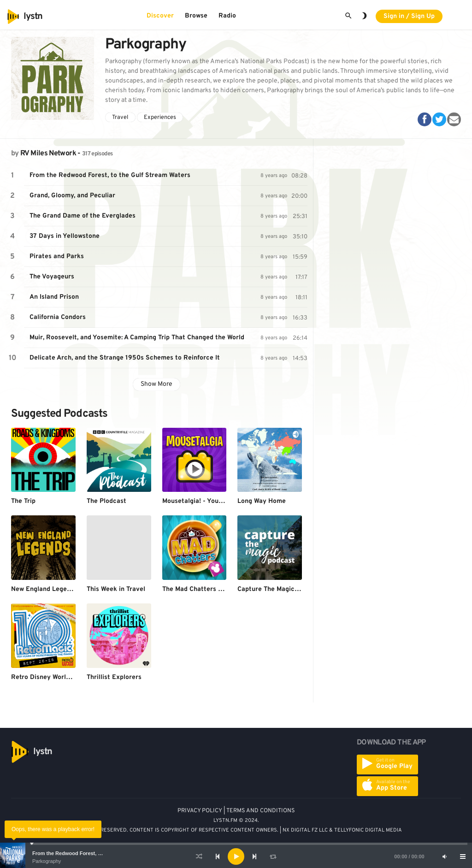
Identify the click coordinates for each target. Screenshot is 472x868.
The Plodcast (106, 501)
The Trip (23, 501)
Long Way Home (262, 501)
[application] (236, 856)
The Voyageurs (52, 277)
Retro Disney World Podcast (54, 677)
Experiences (160, 118)
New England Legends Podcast (58, 589)
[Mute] (444, 856)
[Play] (236, 856)
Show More (156, 384)
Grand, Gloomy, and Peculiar (72, 196)
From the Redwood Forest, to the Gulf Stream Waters (96, 853)
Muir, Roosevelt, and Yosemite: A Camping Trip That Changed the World (137, 338)
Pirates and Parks (57, 257)
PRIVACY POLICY (200, 811)
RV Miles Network (48, 154)
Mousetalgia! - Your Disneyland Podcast (223, 501)
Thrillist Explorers (114, 677)
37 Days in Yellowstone (65, 236)
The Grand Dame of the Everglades (83, 216)
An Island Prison (54, 297)
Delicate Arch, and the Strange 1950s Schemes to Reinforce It (125, 358)
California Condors (58, 317)
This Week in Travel (116, 589)
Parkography (47, 861)
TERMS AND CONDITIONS (261, 811)
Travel (120, 118)
